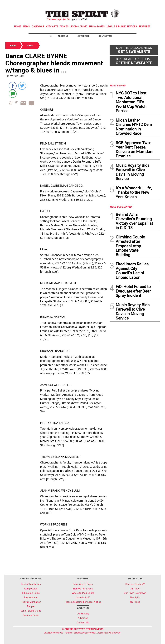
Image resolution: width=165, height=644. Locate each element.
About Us (63, 36)
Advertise (83, 36)
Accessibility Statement (109, 633)
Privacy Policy (89, 633)
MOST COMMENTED (121, 207)
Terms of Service (73, 633)
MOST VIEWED (117, 85)
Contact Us (105, 36)
